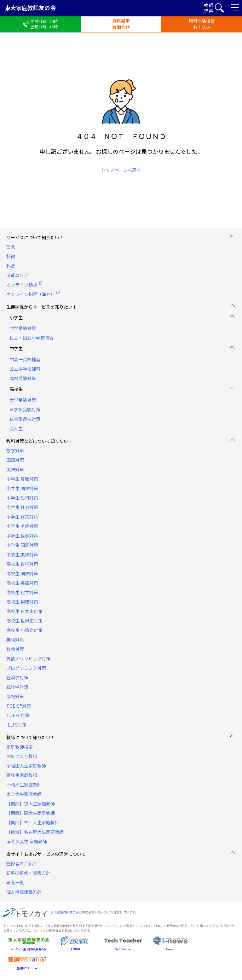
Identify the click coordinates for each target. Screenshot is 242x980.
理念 (11, 247)
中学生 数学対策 (22, 536)
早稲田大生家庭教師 (26, 766)
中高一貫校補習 (25, 359)
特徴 (11, 256)
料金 (11, 266)
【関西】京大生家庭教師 (31, 803)
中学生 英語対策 (22, 554)
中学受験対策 (23, 328)
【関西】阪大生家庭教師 (31, 813)
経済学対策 (17, 677)
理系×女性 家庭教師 (27, 841)
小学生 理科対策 (22, 498)
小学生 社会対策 (22, 507)
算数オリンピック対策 (28, 658)
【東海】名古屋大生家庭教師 (35, 832)
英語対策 (15, 469)
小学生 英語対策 (22, 526)
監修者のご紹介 (22, 863)
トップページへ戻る (121, 170)
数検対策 (15, 649)
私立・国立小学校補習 (32, 338)
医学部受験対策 (25, 409)
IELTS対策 (16, 725)
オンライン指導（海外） (31, 294)
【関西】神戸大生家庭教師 (33, 822)
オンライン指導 (22, 285)
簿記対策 (15, 696)
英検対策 (15, 640)
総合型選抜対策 (25, 419)
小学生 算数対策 (22, 479)
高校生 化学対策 (22, 592)
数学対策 (15, 450)
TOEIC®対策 (19, 706)
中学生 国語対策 (22, 545)
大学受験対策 (23, 400)
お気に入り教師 (22, 756)
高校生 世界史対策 (24, 621)
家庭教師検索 (20, 747)
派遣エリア (17, 275)
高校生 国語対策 (22, 573)
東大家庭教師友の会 (30, 8)
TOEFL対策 (18, 715)
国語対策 (15, 460)
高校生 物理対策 (22, 602)
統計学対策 (17, 687)
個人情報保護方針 (24, 892)
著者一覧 (15, 882)
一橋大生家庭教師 (24, 785)
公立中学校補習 (25, 369)
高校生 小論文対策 (24, 630)
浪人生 (16, 428)
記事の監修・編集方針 (28, 873)
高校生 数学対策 (22, 564)
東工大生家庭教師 (24, 794)
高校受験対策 (23, 378)
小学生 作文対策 (22, 517)
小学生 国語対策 (22, 488)
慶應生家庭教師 (22, 775)
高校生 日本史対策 (24, 611)
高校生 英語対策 (22, 583)
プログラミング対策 (26, 668)
